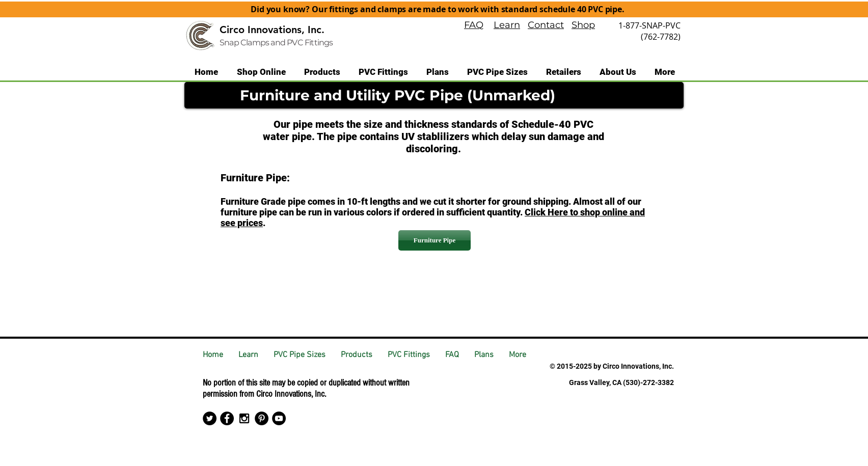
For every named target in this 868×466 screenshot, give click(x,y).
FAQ (474, 25)
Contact (546, 25)
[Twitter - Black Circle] (210, 418)
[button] (322, 72)
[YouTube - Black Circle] (279, 418)
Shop (583, 25)
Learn (507, 25)
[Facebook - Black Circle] (227, 418)
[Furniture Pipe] (435, 240)
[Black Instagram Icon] (244, 418)
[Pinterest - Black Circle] (262, 418)
